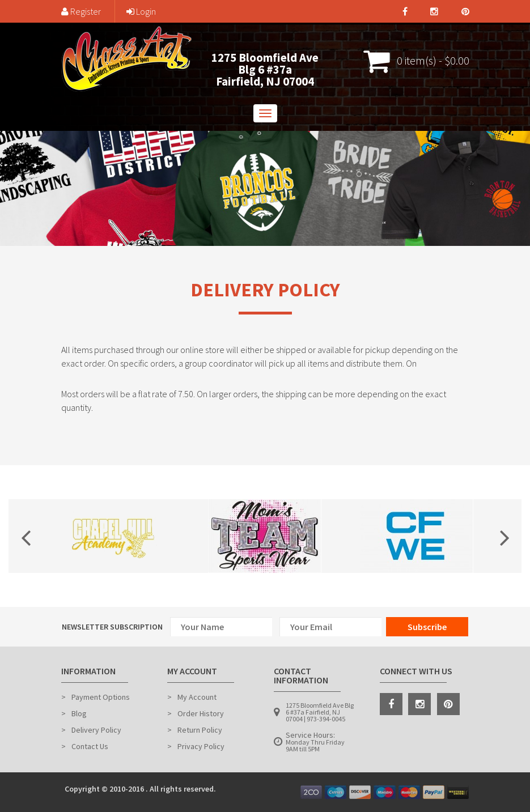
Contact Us (90, 746)
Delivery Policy (96, 730)
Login (141, 11)
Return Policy (200, 730)
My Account (197, 697)
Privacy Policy (201, 746)
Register (81, 11)
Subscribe (427, 627)
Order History (201, 713)
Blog (79, 713)
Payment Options (101, 697)
